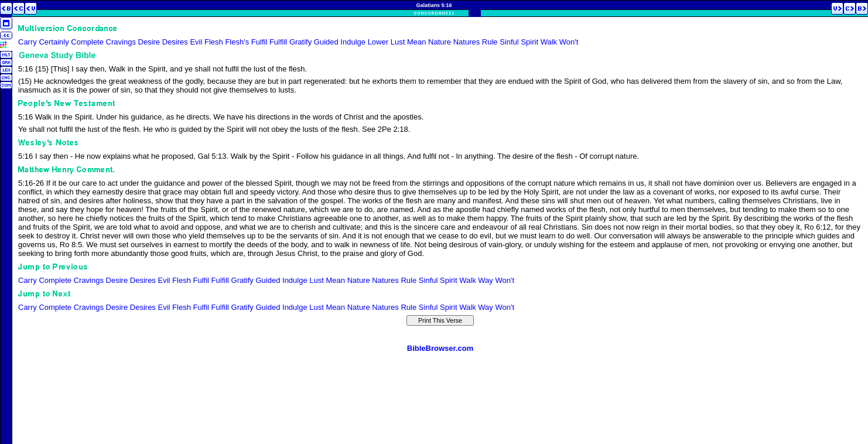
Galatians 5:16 (434, 5)
